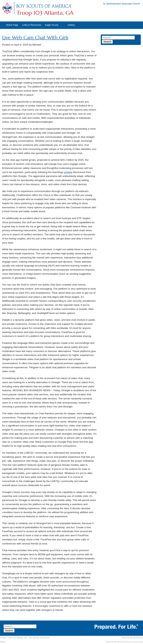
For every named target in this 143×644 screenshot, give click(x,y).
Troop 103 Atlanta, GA (45, 13)
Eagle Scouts (52, 25)
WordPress (138, 638)
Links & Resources (32, 25)
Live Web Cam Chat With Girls (35, 38)
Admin (3, 642)
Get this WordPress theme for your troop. (125, 642)
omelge (68, 172)
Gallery (71, 25)
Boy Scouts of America (39, 638)
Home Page (12, 25)
